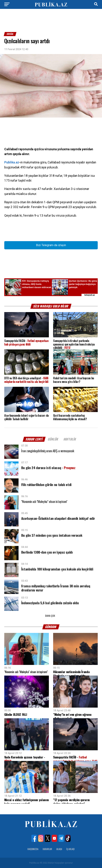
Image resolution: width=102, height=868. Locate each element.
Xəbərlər (47, 849)
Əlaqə (59, 849)
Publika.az (12, 162)
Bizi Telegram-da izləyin (51, 245)
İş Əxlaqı (70, 849)
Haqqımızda (33, 849)
